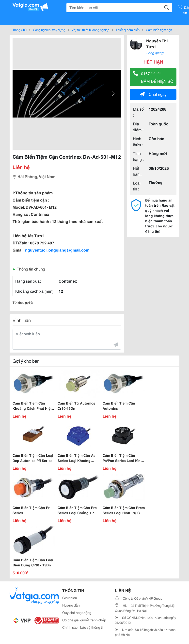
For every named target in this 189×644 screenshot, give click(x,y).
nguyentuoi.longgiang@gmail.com (57, 250)
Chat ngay (153, 94)
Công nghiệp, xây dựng (49, 30)
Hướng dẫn (71, 605)
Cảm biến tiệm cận (159, 30)
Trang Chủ (20, 30)
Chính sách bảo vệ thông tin (83, 627)
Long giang (155, 53)
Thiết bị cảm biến (128, 30)
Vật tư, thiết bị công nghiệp (90, 30)
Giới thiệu (70, 598)
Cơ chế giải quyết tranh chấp (84, 620)
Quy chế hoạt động (77, 612)
